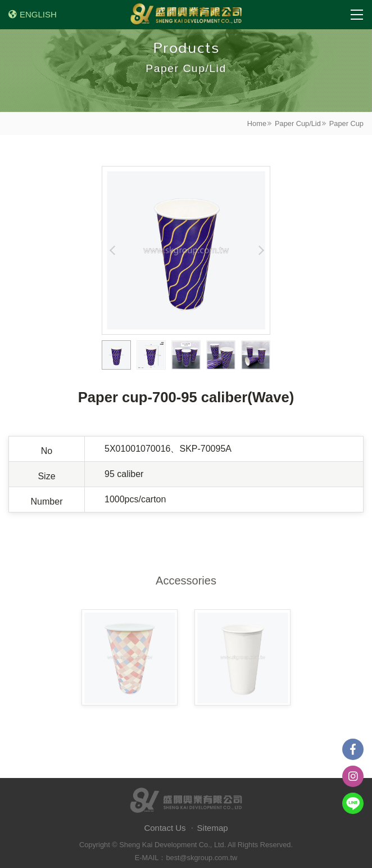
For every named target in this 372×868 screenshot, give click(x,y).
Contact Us (165, 828)
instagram (353, 776)
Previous (112, 250)
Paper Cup (346, 123)
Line (353, 803)
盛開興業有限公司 (186, 15)
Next (260, 250)
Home (257, 123)
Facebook (353, 749)
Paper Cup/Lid (298, 123)
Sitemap (213, 828)
